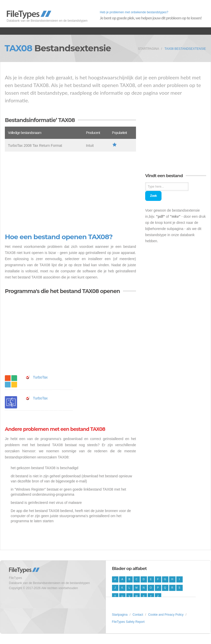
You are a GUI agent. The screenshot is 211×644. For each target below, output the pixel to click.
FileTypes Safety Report (128, 622)
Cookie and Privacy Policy (166, 615)
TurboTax (40, 377)
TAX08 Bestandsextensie (185, 49)
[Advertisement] (70, 192)
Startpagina (149, 49)
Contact (138, 615)
